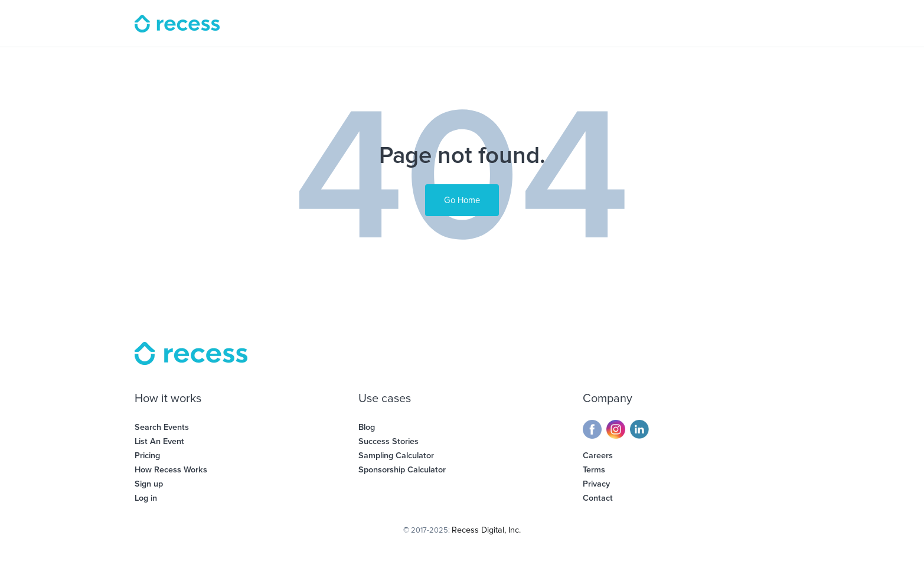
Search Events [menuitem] (162, 427)
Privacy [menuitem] (596, 484)
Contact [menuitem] (598, 498)
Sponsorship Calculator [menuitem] (402, 470)
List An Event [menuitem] (159, 441)
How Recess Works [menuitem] (171, 470)
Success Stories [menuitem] (388, 441)
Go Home (462, 200)
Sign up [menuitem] (149, 484)
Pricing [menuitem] (147, 456)
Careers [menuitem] (598, 456)
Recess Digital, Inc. (486, 530)
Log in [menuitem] (146, 498)
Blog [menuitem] (367, 427)
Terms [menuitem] (594, 470)
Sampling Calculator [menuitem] (396, 456)
